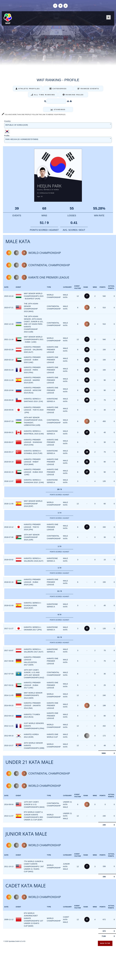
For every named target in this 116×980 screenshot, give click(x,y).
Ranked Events (88, 89)
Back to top (105, 944)
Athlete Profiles (28, 89)
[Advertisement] (58, 962)
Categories (58, 89)
